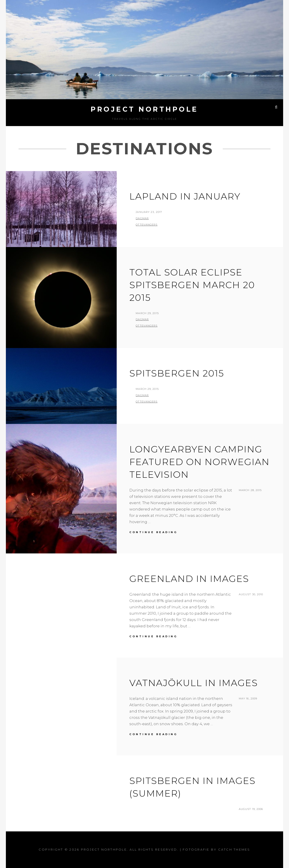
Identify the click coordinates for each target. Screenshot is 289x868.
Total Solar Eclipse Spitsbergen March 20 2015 (192, 285)
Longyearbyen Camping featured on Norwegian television (199, 462)
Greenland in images (189, 579)
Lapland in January (185, 196)
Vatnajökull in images (194, 683)
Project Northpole (144, 109)
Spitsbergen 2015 (177, 373)
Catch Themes (234, 849)
